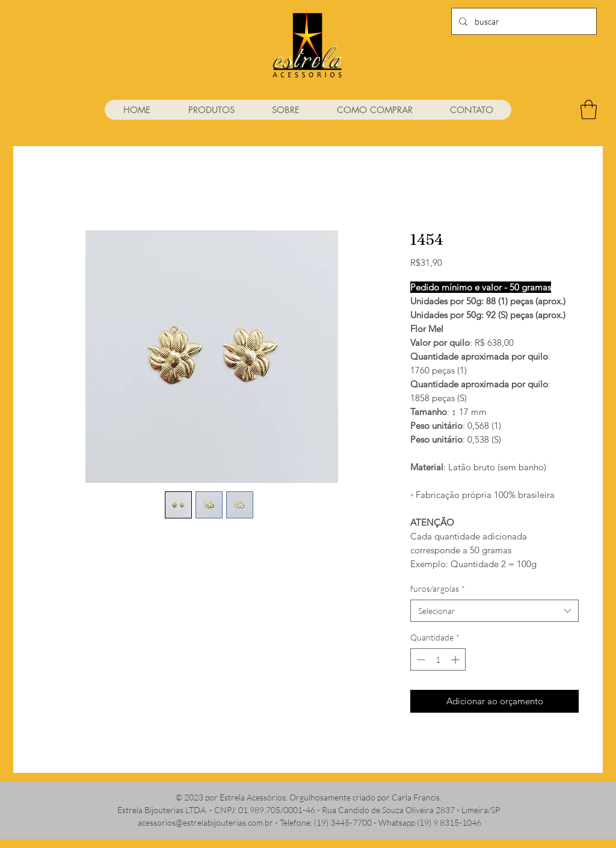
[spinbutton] (438, 659)
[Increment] (456, 659)
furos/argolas (438, 588)
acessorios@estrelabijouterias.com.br (205, 822)
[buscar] (523, 21)
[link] (589, 109)
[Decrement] (420, 659)
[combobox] (494, 611)
